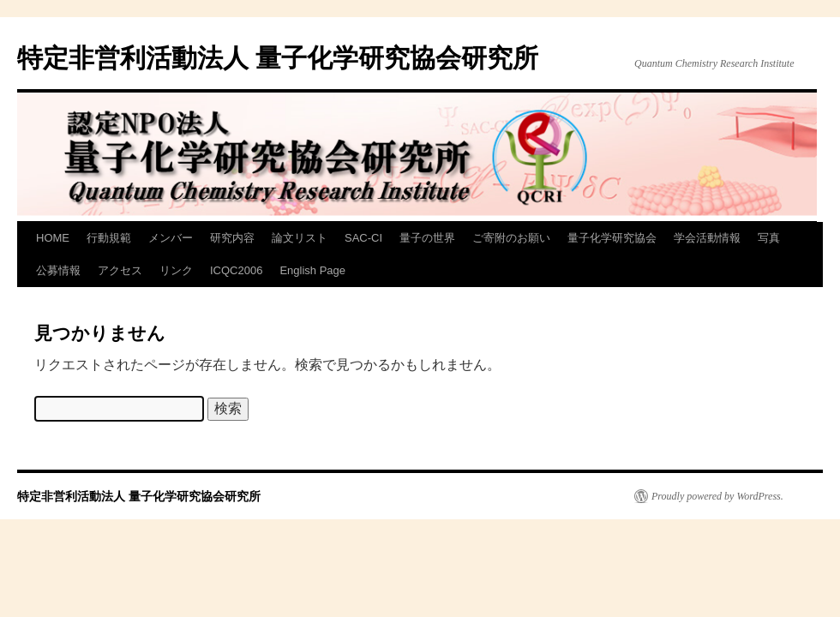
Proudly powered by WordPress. (717, 496)
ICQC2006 (236, 270)
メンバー (171, 238)
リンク (176, 270)
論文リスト (300, 238)
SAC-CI (363, 238)
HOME (53, 238)
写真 (769, 238)
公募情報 (58, 270)
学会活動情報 (707, 238)
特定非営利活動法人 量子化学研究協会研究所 (278, 58)
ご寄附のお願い (511, 238)
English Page (312, 270)
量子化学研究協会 (612, 238)
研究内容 (232, 238)
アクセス (120, 270)
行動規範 (109, 238)
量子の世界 (427, 238)
